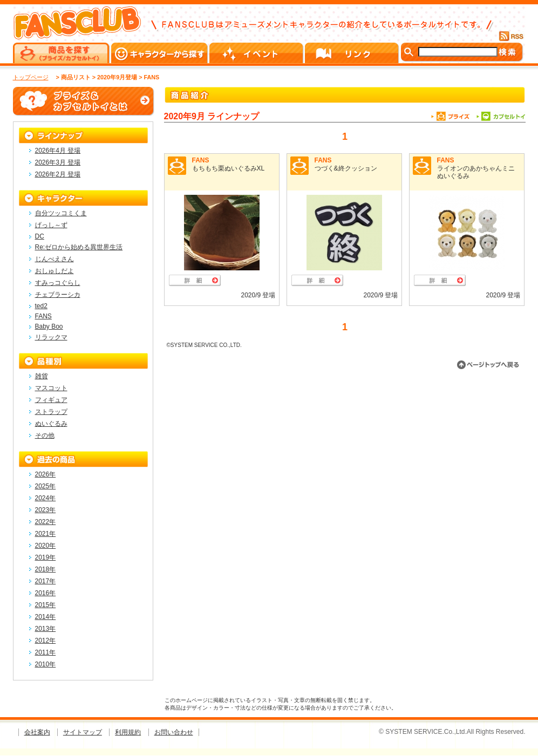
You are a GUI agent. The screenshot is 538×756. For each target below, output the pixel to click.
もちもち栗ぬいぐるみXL (229, 168)
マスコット (51, 388)
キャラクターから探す (160, 53)
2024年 (46, 498)
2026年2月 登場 (58, 174)
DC (40, 236)
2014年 (46, 617)
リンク (353, 53)
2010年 (46, 664)
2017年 (46, 581)
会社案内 (37, 732)
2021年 (46, 534)
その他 (45, 435)
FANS (201, 160)
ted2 (41, 306)
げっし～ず (51, 225)
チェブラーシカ (58, 295)
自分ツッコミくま (61, 213)
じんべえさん (55, 259)
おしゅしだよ (55, 271)
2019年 (46, 557)
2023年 (46, 510)
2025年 (46, 486)
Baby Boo (49, 326)
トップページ (31, 77)
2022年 (46, 522)
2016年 (46, 593)
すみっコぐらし (58, 283)
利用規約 (128, 732)
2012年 (46, 641)
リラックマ (51, 337)
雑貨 (42, 376)
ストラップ (51, 412)
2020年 (46, 546)
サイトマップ (83, 732)
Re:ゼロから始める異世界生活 (79, 247)
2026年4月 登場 (58, 151)
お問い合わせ (174, 732)
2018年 (46, 569)
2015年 (46, 605)
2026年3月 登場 (58, 162)
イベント (257, 53)
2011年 (46, 652)
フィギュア (51, 400)
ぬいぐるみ (51, 424)
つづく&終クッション (346, 168)
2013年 (46, 629)
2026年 (46, 474)
